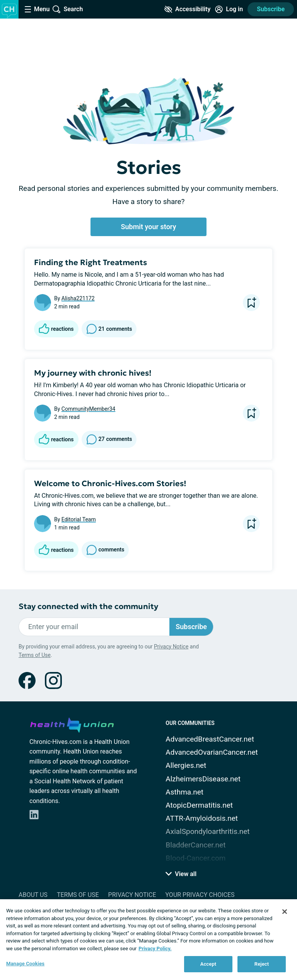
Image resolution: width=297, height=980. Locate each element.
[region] (148, 940)
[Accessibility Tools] (187, 9)
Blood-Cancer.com (195, 858)
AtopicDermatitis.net (199, 805)
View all (181, 874)
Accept (208, 964)
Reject (262, 964)
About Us (33, 895)
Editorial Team (79, 519)
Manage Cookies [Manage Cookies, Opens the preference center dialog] (25, 964)
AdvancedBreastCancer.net (210, 739)
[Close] (285, 912)
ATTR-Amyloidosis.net (202, 818)
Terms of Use (35, 655)
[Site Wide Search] (68, 9)
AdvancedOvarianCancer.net (212, 752)
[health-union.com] (72, 724)
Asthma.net (184, 792)
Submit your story (149, 227)
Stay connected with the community (88, 607)
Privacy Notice (171, 647)
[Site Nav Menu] (37, 9)
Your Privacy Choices (200, 895)
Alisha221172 (78, 298)
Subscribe (271, 9)
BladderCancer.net (195, 845)
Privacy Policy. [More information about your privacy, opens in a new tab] (155, 949)
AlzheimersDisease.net (203, 779)
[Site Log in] (229, 9)
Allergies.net (186, 765)
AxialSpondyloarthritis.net (207, 831)
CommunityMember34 (88, 409)
